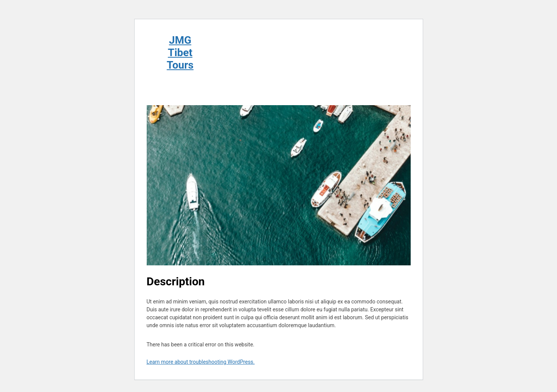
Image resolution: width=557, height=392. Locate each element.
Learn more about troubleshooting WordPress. (201, 362)
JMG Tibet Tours (180, 53)
